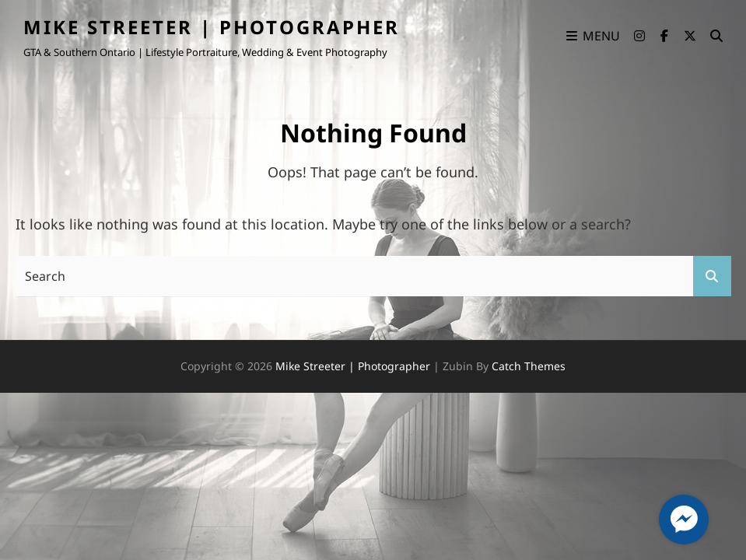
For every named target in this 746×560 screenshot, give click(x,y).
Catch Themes (529, 366)
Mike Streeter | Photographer (212, 27)
